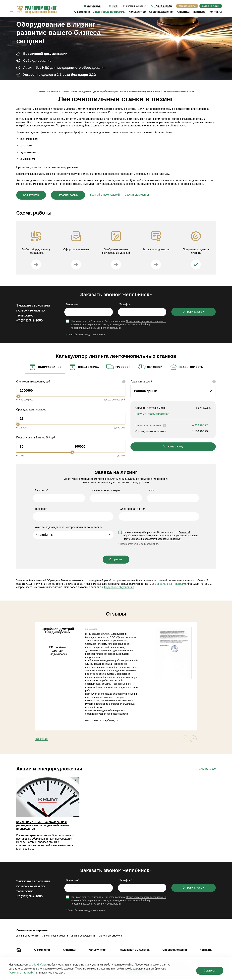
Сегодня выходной (136, 6)
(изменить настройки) (22, 973)
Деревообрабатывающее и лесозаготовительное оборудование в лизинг (127, 91)
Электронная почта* (133, 509)
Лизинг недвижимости (55, 936)
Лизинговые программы (109, 12)
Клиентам (183, 12)
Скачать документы (137, 195)
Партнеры (200, 12)
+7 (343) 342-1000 (163, 6)
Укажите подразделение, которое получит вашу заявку (68, 527)
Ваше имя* (73, 304)
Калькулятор (137, 12)
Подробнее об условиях (119, 587)
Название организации (106, 490)
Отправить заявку (193, 312)
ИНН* (152, 490)
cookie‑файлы (37, 965)
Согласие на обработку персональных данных (155, 539)
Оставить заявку (68, 195)
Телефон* (126, 304)
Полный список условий (105, 195)
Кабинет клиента (187, 6)
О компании (82, 12)
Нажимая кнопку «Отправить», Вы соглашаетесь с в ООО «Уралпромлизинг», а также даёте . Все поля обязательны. (118, 325)
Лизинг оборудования (81, 91)
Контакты (216, 12)
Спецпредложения (161, 12)
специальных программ (171, 584)
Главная (41, 91)
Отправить (116, 559)
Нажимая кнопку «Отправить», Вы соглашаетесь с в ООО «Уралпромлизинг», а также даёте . (161, 536)
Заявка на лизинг (211, 6)
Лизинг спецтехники (28, 936)
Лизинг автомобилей (111, 936)
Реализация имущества (134, 950)
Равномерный (146, 391)
